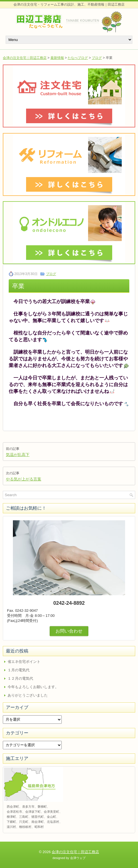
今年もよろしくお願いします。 (33, 687)
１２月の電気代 (20, 678)
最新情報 (57, 58)
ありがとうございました (28, 695)
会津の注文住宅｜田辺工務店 (25, 58)
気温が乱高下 (18, 455)
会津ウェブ (78, 858)
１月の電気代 (19, 670)
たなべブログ (78, 58)
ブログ (97, 58)
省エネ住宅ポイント (24, 662)
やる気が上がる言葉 (24, 479)
